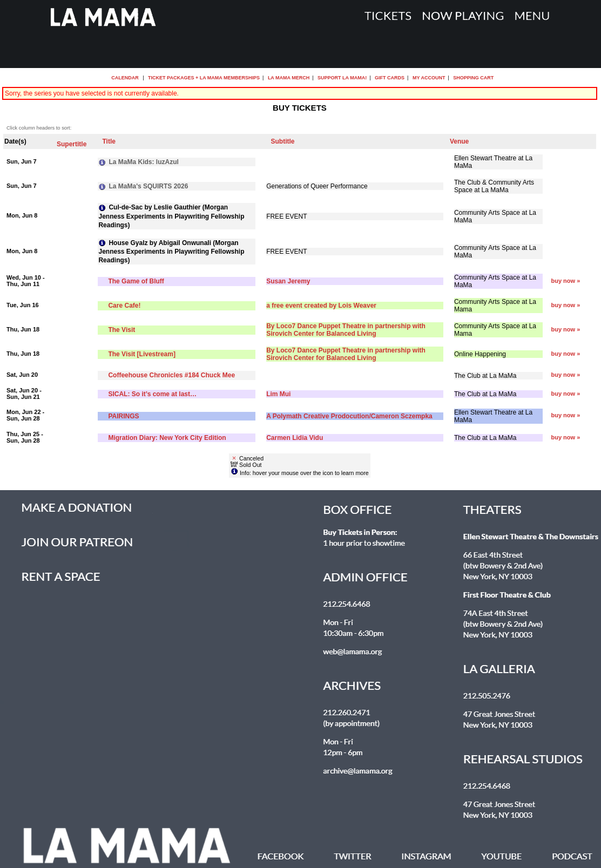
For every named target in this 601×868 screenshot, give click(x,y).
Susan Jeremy (288, 281)
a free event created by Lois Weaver (321, 306)
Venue (459, 141)
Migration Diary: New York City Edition (167, 438)
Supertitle (72, 144)
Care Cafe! (124, 306)
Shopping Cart (473, 78)
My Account (428, 78)
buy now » (566, 281)
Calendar (125, 78)
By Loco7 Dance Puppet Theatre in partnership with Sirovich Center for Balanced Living (346, 330)
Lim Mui (278, 394)
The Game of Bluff (136, 281)
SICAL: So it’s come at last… (152, 394)
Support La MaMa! (342, 78)
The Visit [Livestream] (142, 354)
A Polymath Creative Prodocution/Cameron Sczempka (349, 416)
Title (109, 141)
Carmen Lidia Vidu (295, 438)
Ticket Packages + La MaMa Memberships (204, 78)
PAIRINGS (123, 416)
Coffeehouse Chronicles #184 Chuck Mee (171, 375)
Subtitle (282, 141)
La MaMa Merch (289, 78)
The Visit (121, 330)
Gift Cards (390, 78)
